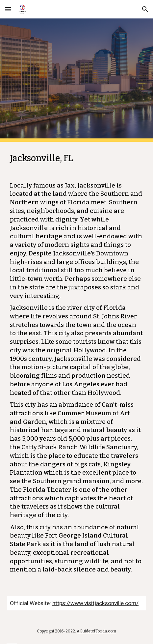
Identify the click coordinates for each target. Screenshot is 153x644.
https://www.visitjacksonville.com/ (95, 603)
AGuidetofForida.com (96, 631)
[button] (8, 9)
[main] (76, 365)
